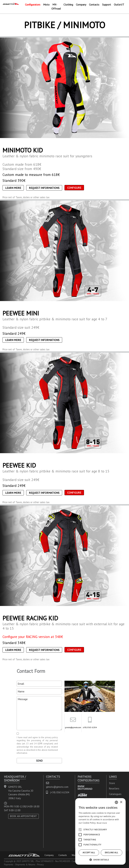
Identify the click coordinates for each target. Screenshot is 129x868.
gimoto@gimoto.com (73, 727)
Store (112, 783)
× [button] (121, 802)
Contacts (94, 5)
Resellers (114, 789)
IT (123, 5)
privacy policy (51, 737)
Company (81, 5)
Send (39, 761)
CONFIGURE (74, 188)
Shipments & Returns (25, 864)
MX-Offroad (56, 7)
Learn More (13, 188)
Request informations (44, 188)
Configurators (33, 5)
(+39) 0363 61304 (90, 727)
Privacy (40, 864)
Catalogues (115, 794)
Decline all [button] (112, 853)
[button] (100, 860)
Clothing (68, 5)
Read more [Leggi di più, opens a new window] (102, 823)
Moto (46, 5)
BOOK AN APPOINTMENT (24, 816)
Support (107, 5)
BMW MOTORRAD (85, 787)
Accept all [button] (89, 853)
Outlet (118, 5)
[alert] (100, 831)
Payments (9, 864)
